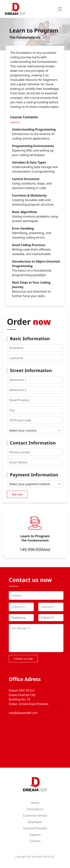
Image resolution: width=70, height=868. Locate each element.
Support (35, 835)
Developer (35, 822)
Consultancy (35, 809)
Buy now (17, 494)
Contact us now (23, 659)
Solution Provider (35, 828)
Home (35, 803)
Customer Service (35, 815)
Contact (35, 841)
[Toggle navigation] (60, 9)
